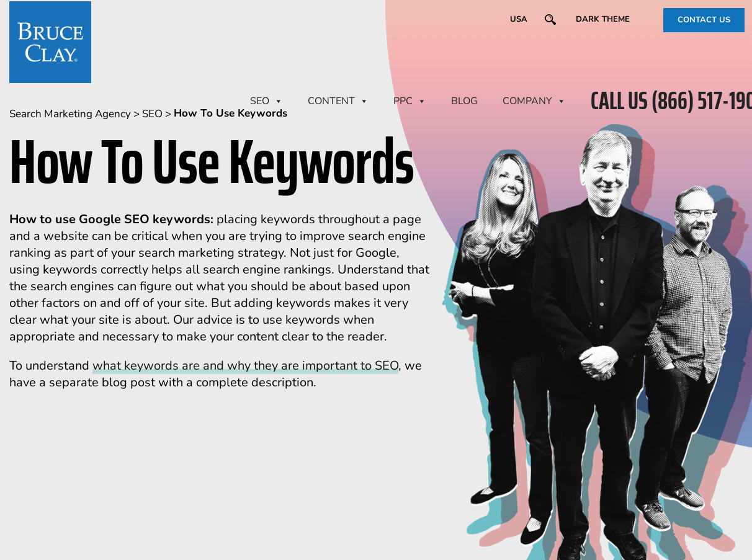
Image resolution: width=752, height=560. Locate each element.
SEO (266, 101)
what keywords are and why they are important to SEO (245, 366)
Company (534, 101)
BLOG (464, 101)
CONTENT (338, 101)
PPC (410, 101)
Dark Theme (603, 19)
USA (519, 19)
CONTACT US (704, 20)
